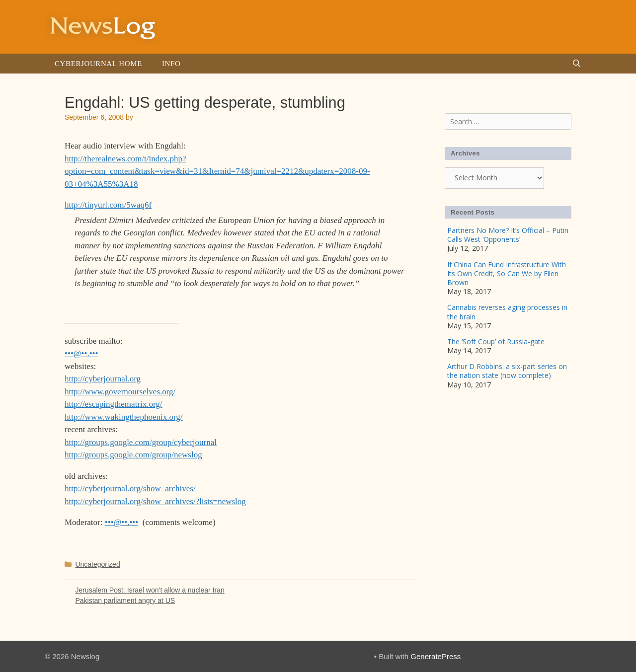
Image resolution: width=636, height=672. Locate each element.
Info (171, 64)
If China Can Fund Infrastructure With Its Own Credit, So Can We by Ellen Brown (507, 273)
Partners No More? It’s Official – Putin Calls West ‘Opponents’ (508, 235)
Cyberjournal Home (98, 64)
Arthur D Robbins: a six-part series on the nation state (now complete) (507, 371)
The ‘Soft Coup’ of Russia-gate (496, 341)
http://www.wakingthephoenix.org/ (124, 417)
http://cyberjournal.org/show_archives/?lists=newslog (155, 501)
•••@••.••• (81, 353)
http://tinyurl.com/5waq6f (108, 205)
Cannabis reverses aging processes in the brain (507, 312)
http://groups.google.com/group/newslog (133, 455)
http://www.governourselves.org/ (120, 392)
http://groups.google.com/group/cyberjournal (141, 442)
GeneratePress (436, 656)
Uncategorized (97, 564)
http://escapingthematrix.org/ (114, 404)
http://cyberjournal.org (103, 379)
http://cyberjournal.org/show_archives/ (130, 488)
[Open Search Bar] (577, 64)
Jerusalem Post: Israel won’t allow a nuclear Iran (150, 590)
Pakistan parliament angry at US (125, 600)
